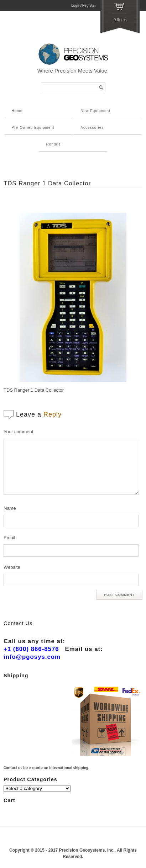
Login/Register (84, 5)
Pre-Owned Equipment (33, 128)
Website (12, 567)
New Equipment (95, 111)
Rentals (53, 144)
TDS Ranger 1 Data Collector (47, 183)
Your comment (18, 432)
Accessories (92, 128)
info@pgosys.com (32, 657)
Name (10, 508)
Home (17, 111)
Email (9, 538)
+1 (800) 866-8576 (31, 649)
